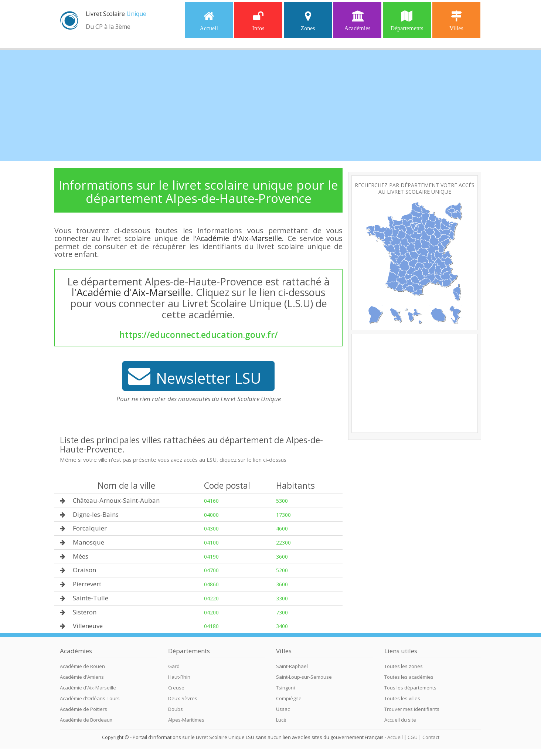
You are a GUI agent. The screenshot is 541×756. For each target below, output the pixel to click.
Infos (258, 21)
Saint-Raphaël (292, 666)
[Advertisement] (270, 105)
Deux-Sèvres (183, 698)
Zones (308, 21)
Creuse (176, 688)
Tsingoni (285, 688)
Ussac (283, 709)
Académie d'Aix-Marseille (239, 238)
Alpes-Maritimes (186, 720)
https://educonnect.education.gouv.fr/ (199, 335)
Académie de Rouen (82, 666)
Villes (456, 21)
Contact (431, 737)
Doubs (176, 709)
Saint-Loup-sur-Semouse (304, 677)
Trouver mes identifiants (412, 709)
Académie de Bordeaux (86, 720)
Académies (357, 21)
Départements (407, 21)
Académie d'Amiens (82, 677)
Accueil (209, 21)
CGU (413, 737)
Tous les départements (410, 688)
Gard (174, 666)
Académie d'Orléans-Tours (90, 698)
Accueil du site (400, 720)
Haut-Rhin (179, 677)
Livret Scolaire (116, 14)
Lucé (281, 720)
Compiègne (289, 698)
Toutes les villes (402, 698)
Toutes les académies (409, 677)
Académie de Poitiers (84, 709)
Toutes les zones (404, 666)
